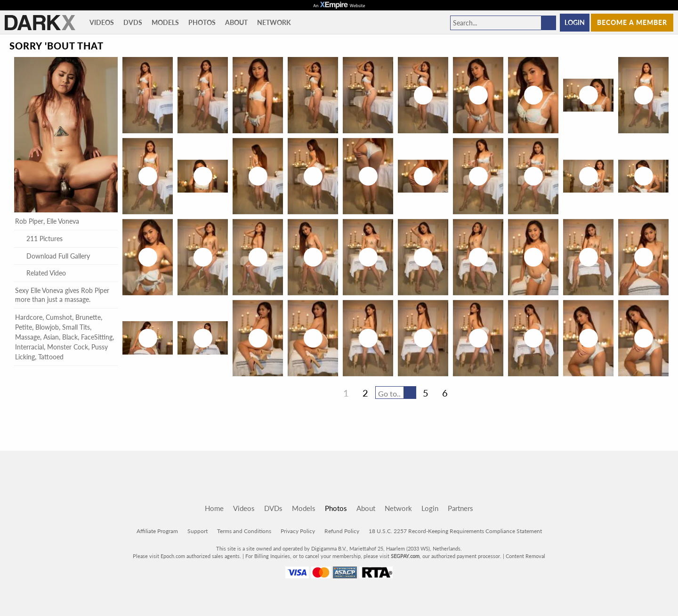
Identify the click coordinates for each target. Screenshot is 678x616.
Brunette (88, 317)
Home (214, 508)
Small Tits (76, 327)
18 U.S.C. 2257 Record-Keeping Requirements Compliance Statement (455, 531)
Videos (102, 22)
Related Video (40, 273)
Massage (28, 337)
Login (575, 22)
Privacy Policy (298, 531)
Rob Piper (29, 221)
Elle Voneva (63, 221)
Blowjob (47, 327)
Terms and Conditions (244, 531)
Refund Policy (342, 531)
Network (274, 22)
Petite (24, 327)
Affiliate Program (157, 531)
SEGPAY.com (405, 556)
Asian (51, 337)
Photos (202, 22)
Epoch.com (173, 556)
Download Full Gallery (52, 256)
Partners (460, 508)
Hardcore (29, 317)
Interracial (29, 347)
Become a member (632, 22)
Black (70, 337)
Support (198, 531)
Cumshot (59, 317)
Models (165, 22)
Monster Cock (68, 347)
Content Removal (525, 556)
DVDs (133, 22)
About (236, 22)
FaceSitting (97, 337)
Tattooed (51, 357)
